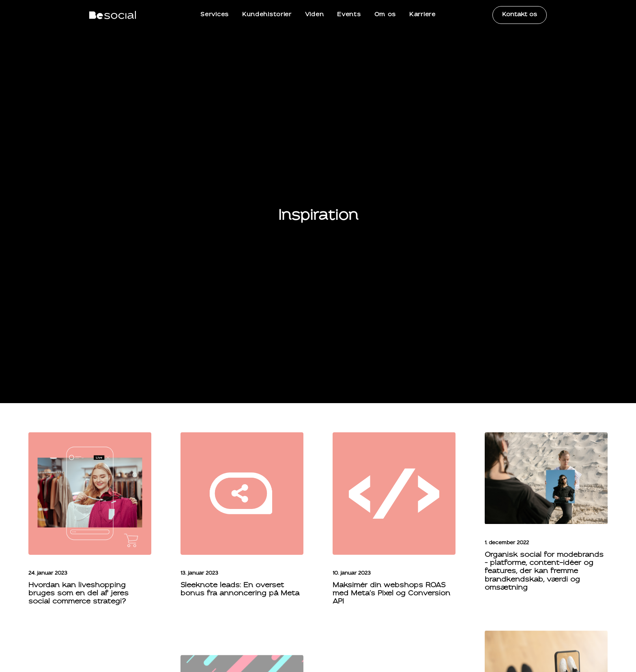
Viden (315, 15)
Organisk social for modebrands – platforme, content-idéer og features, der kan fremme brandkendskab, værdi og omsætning (544, 523)
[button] (90, 445)
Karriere (422, 15)
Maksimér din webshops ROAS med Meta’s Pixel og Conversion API (391, 545)
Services (215, 15)
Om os (385, 15)
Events (349, 15)
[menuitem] (215, 15)
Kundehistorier (267, 15)
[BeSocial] (113, 15)
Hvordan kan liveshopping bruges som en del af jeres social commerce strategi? (78, 545)
